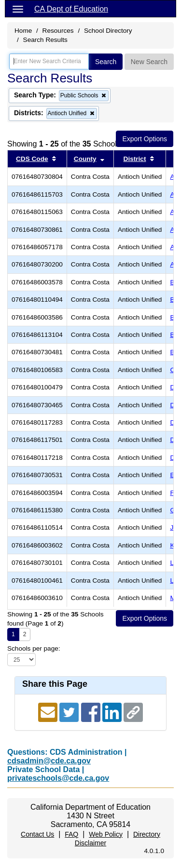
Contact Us (37, 834)
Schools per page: (34, 648)
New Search (149, 62)
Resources (58, 31)
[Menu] (18, 9)
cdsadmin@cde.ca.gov (49, 761)
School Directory (108, 31)
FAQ (71, 834)
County (85, 159)
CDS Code (32, 159)
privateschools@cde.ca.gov (58, 778)
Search (106, 62)
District (135, 159)
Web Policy (106, 834)
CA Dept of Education (71, 9)
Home (23, 31)
